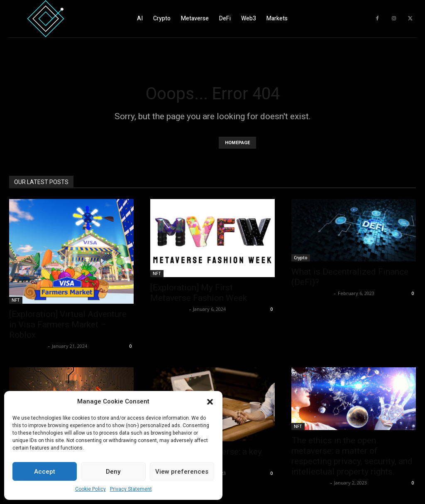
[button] (210, 402)
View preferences (182, 472)
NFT (16, 300)
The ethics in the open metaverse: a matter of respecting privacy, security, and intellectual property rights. (352, 456)
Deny (113, 472)
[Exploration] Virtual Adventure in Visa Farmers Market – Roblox (68, 325)
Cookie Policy (90, 489)
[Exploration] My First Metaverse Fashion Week (199, 293)
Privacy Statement (131, 489)
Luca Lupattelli (28, 346)
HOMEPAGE (237, 143)
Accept (45, 472)
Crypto (301, 258)
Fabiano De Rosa (312, 293)
